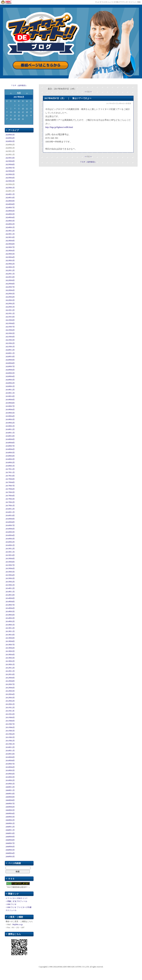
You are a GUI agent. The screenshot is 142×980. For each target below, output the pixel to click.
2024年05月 (10, 214)
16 (19, 112)
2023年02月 (10, 264)
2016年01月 (10, 545)
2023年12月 (10, 231)
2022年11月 (10, 274)
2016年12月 (10, 509)
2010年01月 (10, 784)
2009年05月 (10, 810)
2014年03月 (10, 618)
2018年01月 (10, 466)
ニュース (111, 2)
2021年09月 (10, 320)
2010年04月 (10, 774)
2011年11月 (10, 711)
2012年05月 (10, 691)
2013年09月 (10, 638)
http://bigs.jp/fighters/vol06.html (59, 127)
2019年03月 (10, 419)
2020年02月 (10, 383)
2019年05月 (10, 413)
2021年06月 (10, 330)
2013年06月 (10, 648)
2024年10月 (10, 198)
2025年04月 (10, 178)
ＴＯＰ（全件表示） (19, 85)
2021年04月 (10, 337)
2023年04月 (10, 257)
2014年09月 (10, 598)
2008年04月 (10, 853)
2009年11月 (10, 790)
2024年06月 (10, 211)
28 (11, 119)
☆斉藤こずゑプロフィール (16, 901)
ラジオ (104, 2)
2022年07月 (10, 287)
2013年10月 (10, 635)
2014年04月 (10, 615)
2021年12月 (10, 310)
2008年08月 (10, 840)
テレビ (97, 2)
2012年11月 (10, 671)
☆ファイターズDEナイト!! (16, 898)
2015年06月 (10, 568)
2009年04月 (10, 814)
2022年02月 (10, 304)
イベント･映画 (136, 2)
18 (27, 112)
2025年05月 (10, 174)
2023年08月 (10, 244)
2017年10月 (10, 476)
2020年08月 (10, 363)
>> (91, 92)
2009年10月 (10, 794)
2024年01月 (10, 227)
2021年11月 (10, 314)
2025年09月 (10, 161)
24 (23, 115)
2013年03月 (10, 658)
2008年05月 (10, 850)
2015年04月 (10, 575)
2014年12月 (10, 588)
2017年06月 (10, 489)
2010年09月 (10, 757)
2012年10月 (10, 674)
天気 (117, 2)
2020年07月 (10, 367)
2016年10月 (10, 516)
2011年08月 (10, 721)
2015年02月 (10, 582)
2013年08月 (10, 641)
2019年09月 (10, 400)
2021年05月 (10, 333)
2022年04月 (10, 297)
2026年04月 (10, 138)
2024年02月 (10, 224)
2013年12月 (10, 628)
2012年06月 (10, 688)
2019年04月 (10, 416)
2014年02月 (10, 621)
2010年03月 (10, 777)
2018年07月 (10, 446)
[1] (88, 92)
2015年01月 (10, 585)
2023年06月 (10, 251)
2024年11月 (10, 194)
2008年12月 (10, 827)
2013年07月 (10, 645)
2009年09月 (10, 797)
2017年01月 (10, 506)
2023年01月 (10, 267)
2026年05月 (10, 135)
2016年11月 (10, 512)
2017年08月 (10, 482)
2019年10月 (10, 396)
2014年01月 (10, 625)
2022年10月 (10, 277)
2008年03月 (10, 857)
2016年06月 (10, 529)
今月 (19, 93)
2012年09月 (10, 678)
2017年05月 (10, 492)
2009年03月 (10, 817)
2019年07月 (10, 406)
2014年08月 (10, 602)
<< (86, 92)
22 (15, 115)
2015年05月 (10, 572)
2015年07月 (10, 565)
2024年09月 (10, 201)
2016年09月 (10, 519)
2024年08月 (10, 204)
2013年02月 (10, 661)
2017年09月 (10, 479)
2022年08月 (10, 284)
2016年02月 (10, 542)
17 (23, 112)
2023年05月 (10, 254)
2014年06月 (10, 608)
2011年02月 (10, 741)
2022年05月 (10, 294)
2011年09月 (10, 718)
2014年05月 (10, 612)
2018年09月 (10, 439)
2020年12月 (10, 350)
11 (27, 108)
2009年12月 (10, 787)
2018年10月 (10, 436)
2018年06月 (10, 449)
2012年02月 (10, 701)
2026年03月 (10, 141)
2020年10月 (10, 357)
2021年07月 (10, 327)
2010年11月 (10, 751)
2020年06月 (10, 370)
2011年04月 (10, 734)
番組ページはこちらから (41, 65)
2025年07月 (10, 168)
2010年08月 (10, 761)
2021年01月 (10, 347)
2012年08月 (10, 681)
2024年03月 (10, 221)
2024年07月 (10, 208)
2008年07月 (10, 843)
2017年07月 (10, 486)
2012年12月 (10, 668)
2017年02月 (10, 502)
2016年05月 (10, 532)
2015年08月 (10, 562)
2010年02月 (10, 780)
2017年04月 (10, 496)
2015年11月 (10, 552)
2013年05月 (10, 651)
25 (27, 115)
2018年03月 (10, 459)
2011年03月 (10, 737)
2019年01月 (10, 426)
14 (11, 112)
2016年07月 (10, 525)
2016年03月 (10, 539)
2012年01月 (10, 704)
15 (15, 112)
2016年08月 (10, 522)
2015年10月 (10, 555)
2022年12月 (10, 270)
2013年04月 (10, 655)
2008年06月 (10, 847)
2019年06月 (10, 410)
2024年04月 (10, 217)
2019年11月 (10, 393)
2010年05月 (10, 770)
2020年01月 (10, 386)
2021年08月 (10, 323)
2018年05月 (10, 453)
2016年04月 (10, 535)
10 (23, 108)
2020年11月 (10, 353)
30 (19, 119)
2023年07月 (10, 247)
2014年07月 (10, 605)
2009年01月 (10, 823)
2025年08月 (10, 165)
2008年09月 (10, 837)
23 (19, 115)
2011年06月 (10, 727)
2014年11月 (10, 592)
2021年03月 (10, 340)
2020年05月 (10, 373)
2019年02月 (10, 423)
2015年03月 (10, 578)
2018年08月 (10, 443)
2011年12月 (10, 708)
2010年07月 (10, 764)
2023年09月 (10, 241)
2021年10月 (10, 317)
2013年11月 (10, 631)
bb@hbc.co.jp (18, 924)
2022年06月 (10, 290)
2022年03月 (10, 300)
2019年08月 (10, 403)
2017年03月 (10, 499)
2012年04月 (10, 694)
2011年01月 (10, 744)
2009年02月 (10, 820)
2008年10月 (10, 833)
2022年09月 (10, 280)
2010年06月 (10, 767)
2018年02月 (10, 463)
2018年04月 (10, 456)
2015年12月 (10, 549)
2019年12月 (10, 390)
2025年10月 (10, 158)
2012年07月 (10, 684)
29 (15, 119)
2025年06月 (10, 171)
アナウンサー (124, 2)
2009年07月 (10, 804)
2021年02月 (10, 343)
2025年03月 (10, 181)
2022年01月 (10, 307)
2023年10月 (10, 237)
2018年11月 (10, 433)
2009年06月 (10, 807)
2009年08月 (10, 800)
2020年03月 (10, 380)
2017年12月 (10, 469)
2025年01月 (10, 188)
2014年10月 (10, 595)
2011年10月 (10, 714)
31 (23, 119)
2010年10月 (10, 754)
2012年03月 (10, 698)
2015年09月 (10, 559)
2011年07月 (10, 724)
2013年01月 (10, 665)
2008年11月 (10, 830)
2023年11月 (10, 234)
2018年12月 (10, 429)
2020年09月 (10, 360)
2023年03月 (10, 261)
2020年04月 (10, 376)
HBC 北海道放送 (6, 2)
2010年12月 (10, 747)
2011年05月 (10, 731)
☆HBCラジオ (11, 904)
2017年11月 (10, 472)
